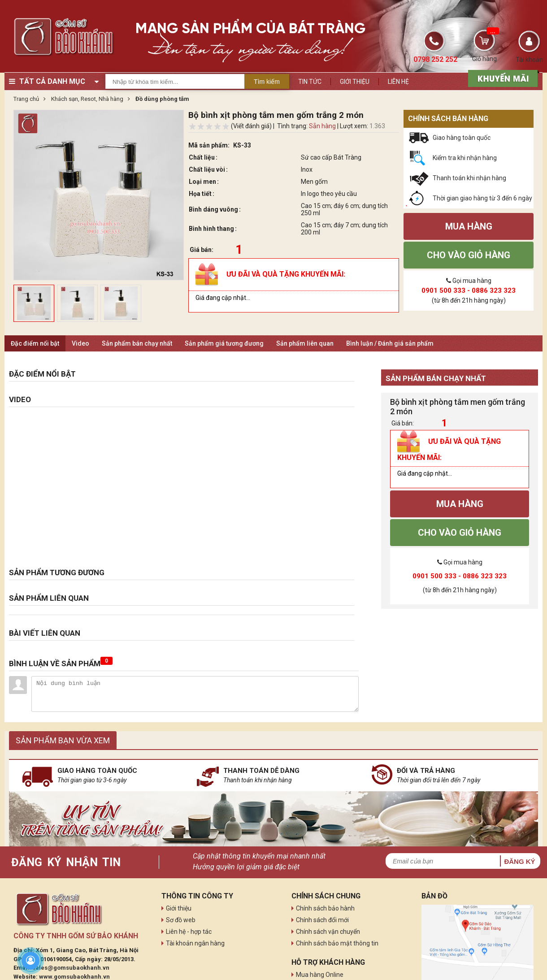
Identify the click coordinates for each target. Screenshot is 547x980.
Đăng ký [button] (519, 861)
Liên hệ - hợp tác (189, 932)
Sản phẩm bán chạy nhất (137, 343)
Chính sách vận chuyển (328, 932)
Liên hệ (398, 82)
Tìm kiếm (267, 82)
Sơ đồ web (181, 920)
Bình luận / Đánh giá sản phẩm (390, 343)
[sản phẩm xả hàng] (501, 78)
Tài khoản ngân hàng (195, 943)
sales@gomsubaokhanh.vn (71, 968)
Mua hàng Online (320, 975)
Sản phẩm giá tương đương (224, 343)
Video (80, 343)
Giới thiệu (355, 82)
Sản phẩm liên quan (305, 343)
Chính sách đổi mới (322, 920)
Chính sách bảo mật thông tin (337, 943)
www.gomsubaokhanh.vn (74, 977)
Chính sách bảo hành (325, 908)
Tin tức (310, 82)
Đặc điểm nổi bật (35, 343)
